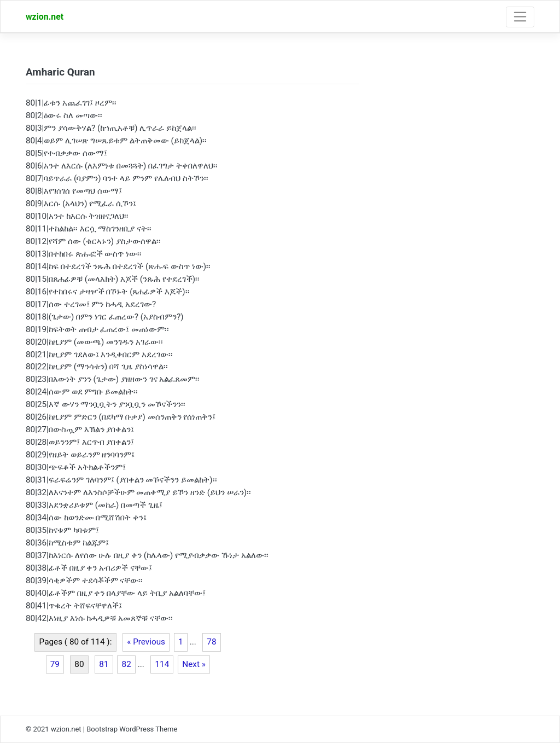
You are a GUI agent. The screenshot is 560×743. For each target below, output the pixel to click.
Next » (194, 664)
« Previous (146, 642)
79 (55, 664)
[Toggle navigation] (520, 17)
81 (104, 664)
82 (127, 664)
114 (162, 664)
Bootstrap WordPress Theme (132, 729)
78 (211, 642)
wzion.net (45, 17)
